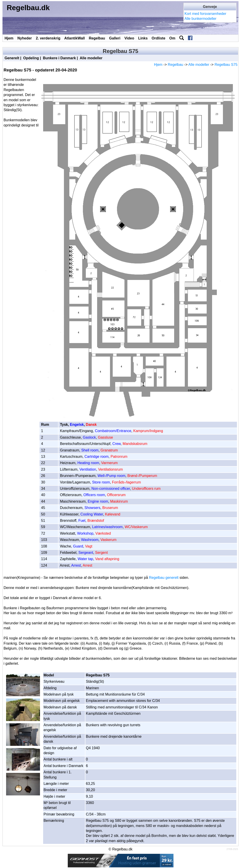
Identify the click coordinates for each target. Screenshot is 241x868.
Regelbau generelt (164, 578)
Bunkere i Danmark (59, 58)
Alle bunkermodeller (200, 19)
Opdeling (31, 58)
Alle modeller (91, 58)
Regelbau (97, 38)
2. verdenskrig (48, 38)
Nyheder (25, 38)
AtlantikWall (75, 38)
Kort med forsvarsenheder (205, 14)
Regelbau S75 (226, 65)
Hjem (9, 38)
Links (143, 38)
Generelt (12, 58)
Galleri (115, 38)
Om (172, 38)
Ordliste (158, 38)
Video (129, 38)
